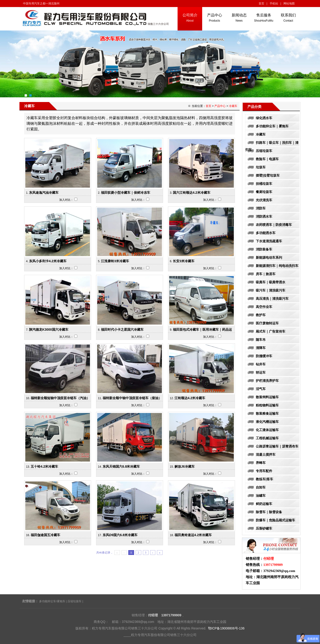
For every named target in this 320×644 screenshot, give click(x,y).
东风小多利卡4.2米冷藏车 (48, 261)
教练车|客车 (264, 479)
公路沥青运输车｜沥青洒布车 (277, 446)
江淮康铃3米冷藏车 (115, 261)
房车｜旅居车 (266, 274)
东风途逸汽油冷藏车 (44, 193)
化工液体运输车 (267, 430)
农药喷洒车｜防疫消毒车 (274, 225)
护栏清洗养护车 (267, 381)
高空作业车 (264, 307)
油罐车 (261, 496)
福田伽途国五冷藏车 (45, 535)
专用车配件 (264, 471)
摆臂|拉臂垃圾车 (268, 175)
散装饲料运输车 (267, 397)
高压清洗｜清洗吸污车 (272, 299)
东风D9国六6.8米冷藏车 (120, 535)
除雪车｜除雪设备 (269, 512)
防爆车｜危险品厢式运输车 (275, 520)
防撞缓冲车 (264, 356)
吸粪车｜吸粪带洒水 (271, 282)
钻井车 (261, 364)
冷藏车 (261, 134)
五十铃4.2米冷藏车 (44, 466)
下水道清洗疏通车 (269, 241)
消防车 (261, 208)
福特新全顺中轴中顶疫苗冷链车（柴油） (132, 398)
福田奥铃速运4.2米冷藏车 (193, 535)
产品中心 (220, 106)
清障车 (261, 348)
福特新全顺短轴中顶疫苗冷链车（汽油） (60, 398)
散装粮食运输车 (267, 413)
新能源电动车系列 (269, 258)
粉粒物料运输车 (267, 405)
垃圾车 (261, 167)
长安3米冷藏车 (184, 261)
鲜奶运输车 (264, 504)
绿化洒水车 (264, 118)
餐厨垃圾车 (264, 192)
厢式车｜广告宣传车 (271, 331)
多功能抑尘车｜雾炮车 (272, 126)
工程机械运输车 (267, 438)
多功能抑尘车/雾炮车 (52, 601)
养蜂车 (261, 463)
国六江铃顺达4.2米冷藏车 (192, 193)
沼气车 (261, 389)
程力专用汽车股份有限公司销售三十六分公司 (164, 635)
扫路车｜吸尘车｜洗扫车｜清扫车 (272, 143)
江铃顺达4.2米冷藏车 (190, 398)
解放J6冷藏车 (185, 466)
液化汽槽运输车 (267, 422)
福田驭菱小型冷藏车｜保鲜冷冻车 (126, 193)
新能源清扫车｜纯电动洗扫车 (277, 266)
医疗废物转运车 (267, 323)
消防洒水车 (264, 216)
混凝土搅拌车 (266, 455)
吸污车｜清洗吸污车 (271, 290)
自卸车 (261, 487)
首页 (261, 4)
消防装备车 (264, 249)
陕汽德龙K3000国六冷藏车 (49, 330)
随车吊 (261, 340)
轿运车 (261, 372)
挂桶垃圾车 (264, 184)
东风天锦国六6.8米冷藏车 (121, 466)
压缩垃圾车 (264, 151)
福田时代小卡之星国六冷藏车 (122, 330)
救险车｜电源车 (267, 159)
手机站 (274, 4)
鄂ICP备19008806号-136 (226, 628)
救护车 (261, 315)
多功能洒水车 (266, 233)
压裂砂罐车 (264, 528)
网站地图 (289, 4)
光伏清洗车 (264, 200)
